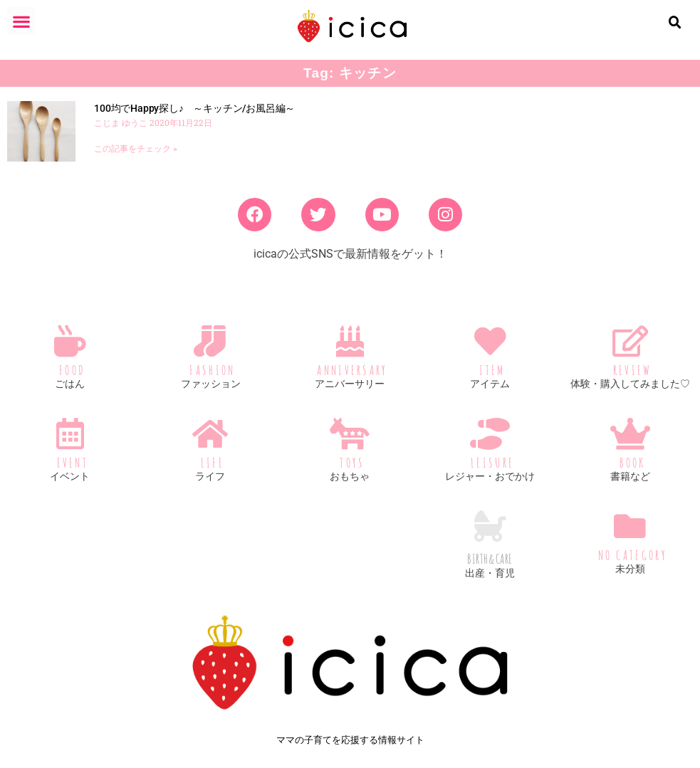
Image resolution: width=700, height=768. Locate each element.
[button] (21, 21)
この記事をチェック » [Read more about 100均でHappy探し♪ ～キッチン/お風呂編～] (136, 149)
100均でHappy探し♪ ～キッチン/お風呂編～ (194, 108)
